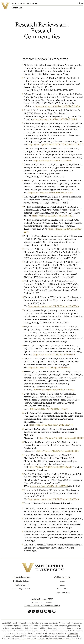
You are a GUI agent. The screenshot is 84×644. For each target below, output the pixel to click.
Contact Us (48, 602)
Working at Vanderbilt (63, 577)
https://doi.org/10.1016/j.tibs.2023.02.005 (58, 451)
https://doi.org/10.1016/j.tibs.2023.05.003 (54, 355)
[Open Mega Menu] (80, 3)
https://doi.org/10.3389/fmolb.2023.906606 (50, 467)
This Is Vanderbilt (21, 585)
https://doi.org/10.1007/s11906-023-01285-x (50, 193)
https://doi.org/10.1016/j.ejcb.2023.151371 (53, 216)
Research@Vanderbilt (21, 589)
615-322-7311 (37, 602)
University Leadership (21, 577)
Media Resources (63, 593)
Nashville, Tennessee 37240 (42, 599)
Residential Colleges (21, 581)
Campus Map (63, 589)
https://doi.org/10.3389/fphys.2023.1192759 (51, 425)
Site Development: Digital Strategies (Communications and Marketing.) (47, 639)
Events (63, 581)
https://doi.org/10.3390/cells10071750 (49, 486)
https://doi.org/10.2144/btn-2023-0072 (53, 161)
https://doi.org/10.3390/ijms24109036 (49, 409)
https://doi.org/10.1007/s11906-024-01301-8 (55, 119)
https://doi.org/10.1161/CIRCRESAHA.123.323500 (54, 306)
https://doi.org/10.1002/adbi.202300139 (54, 390)
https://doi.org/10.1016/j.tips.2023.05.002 (49, 368)
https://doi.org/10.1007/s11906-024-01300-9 (58, 106)
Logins (63, 585)
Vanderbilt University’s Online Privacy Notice (42, 606)
